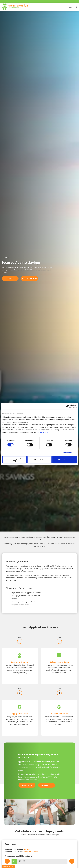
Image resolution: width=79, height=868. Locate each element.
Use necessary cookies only (15, 460)
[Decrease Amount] (7, 861)
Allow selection (39, 460)
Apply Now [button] (27, 785)
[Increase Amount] (72, 861)
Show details (68, 453)
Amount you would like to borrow (19, 856)
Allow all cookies (64, 460)
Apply (10, 279)
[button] (76, 7)
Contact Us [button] (47, 785)
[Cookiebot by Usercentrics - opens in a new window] (67, 406)
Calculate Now (30, 279)
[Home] (15, 6)
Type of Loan (10, 844)
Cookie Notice (42, 432)
